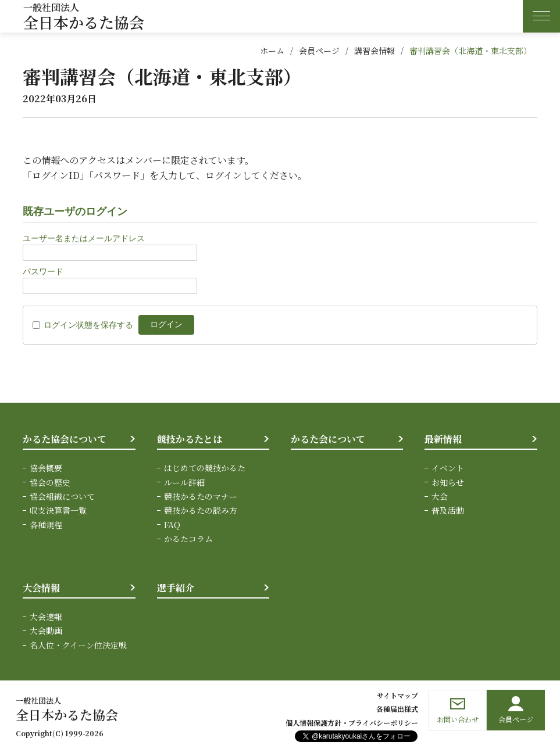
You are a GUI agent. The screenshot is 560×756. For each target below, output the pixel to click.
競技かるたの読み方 (201, 510)
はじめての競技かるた (205, 468)
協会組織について (62, 496)
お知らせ (448, 482)
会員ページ (319, 51)
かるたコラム (188, 539)
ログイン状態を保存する (88, 325)
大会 (440, 496)
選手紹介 (176, 588)
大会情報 (41, 588)
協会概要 (46, 468)
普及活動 (448, 510)
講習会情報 (374, 51)
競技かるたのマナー (201, 496)
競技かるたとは (190, 439)
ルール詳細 (184, 482)
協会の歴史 (50, 482)
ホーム (272, 51)
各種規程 (46, 525)
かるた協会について (65, 439)
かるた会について (328, 439)
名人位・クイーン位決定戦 (78, 645)
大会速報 (46, 617)
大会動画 (46, 630)
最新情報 (443, 439)
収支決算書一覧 (58, 510)
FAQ (172, 525)
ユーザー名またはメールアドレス (84, 238)
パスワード (43, 271)
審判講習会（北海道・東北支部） (470, 51)
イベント (448, 468)
